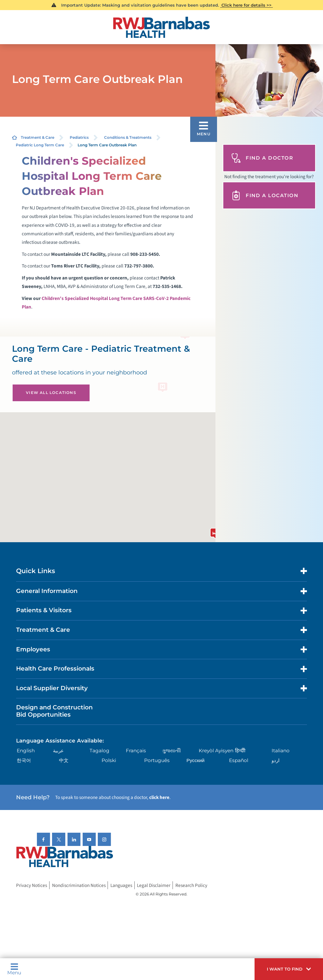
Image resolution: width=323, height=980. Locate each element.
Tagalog (100, 751)
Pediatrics (79, 137)
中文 (64, 760)
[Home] (161, 27)
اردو (276, 760)
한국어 (24, 760)
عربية (58, 751)
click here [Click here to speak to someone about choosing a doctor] (159, 797)
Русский (195, 760)
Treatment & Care (38, 137)
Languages (121, 885)
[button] (289, 969)
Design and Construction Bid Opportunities (54, 711)
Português (157, 760)
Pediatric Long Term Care (40, 145)
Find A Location (265, 195)
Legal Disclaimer (154, 885)
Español (239, 760)
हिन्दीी (240, 751)
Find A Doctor (262, 158)
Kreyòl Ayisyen (216, 751)
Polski (109, 760)
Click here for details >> (247, 5)
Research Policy (191, 885)
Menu (14, 969)
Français (136, 751)
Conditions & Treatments (128, 137)
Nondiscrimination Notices (79, 885)
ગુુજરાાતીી (171, 751)
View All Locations (51, 393)
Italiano (281, 751)
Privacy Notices (32, 885)
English (26, 751)
